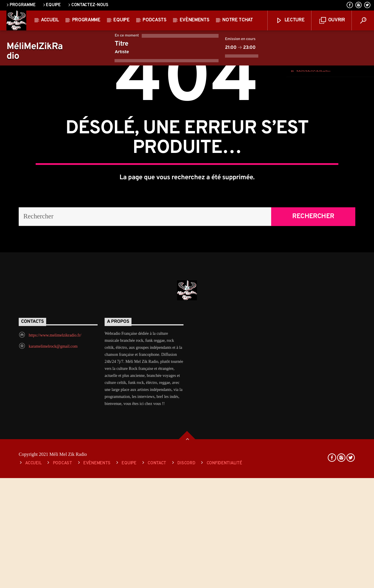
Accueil (50, 20)
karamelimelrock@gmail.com (53, 523)
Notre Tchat (238, 20)
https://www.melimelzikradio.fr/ (55, 512)
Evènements (195, 20)
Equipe (51, 5)
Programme (20, 5)
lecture (290, 21)
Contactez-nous (88, 5)
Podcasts (154, 20)
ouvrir (332, 21)
